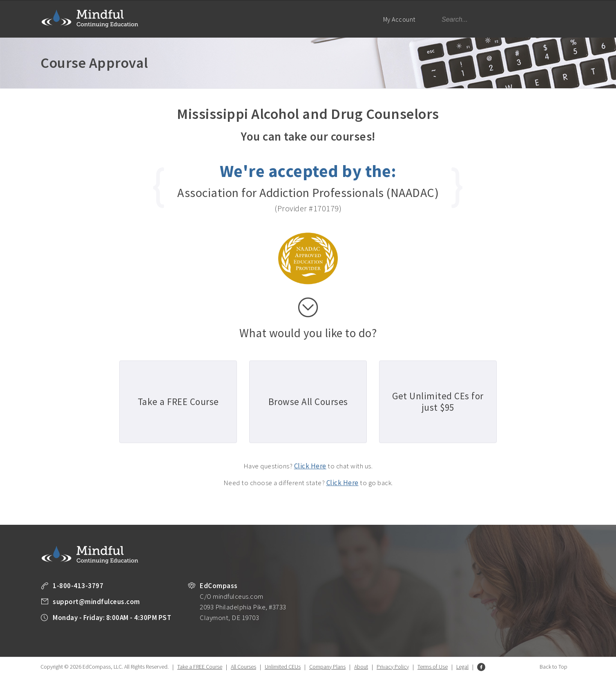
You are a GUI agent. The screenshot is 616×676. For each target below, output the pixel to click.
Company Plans (327, 667)
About (361, 667)
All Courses (243, 667)
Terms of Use (433, 667)
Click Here (310, 466)
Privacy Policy (393, 667)
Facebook (481, 667)
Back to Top (554, 667)
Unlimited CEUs (283, 667)
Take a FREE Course (200, 667)
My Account (403, 26)
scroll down (308, 307)
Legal (462, 667)
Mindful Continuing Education (90, 18)
